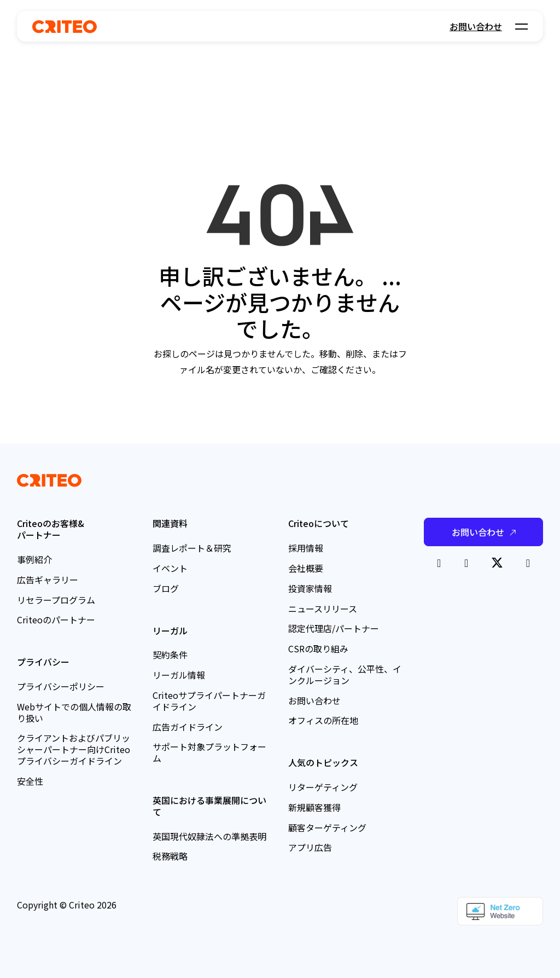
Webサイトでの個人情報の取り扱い (74, 712)
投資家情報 (310, 588)
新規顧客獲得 (314, 807)
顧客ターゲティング (327, 827)
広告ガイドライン (188, 727)
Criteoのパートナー (56, 620)
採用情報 (306, 548)
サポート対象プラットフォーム (209, 752)
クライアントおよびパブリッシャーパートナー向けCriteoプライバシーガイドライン (74, 749)
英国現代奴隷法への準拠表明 (209, 836)
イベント (170, 568)
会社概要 (306, 568)
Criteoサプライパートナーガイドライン (209, 701)
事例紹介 (34, 559)
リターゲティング (323, 787)
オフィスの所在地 (323, 720)
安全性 (30, 781)
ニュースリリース (323, 609)
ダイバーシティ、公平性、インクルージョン (345, 675)
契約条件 (170, 655)
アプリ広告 (310, 847)
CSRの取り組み (318, 649)
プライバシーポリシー (61, 686)
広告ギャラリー (48, 580)
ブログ (166, 588)
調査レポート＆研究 (192, 548)
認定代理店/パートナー (334, 628)
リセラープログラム (56, 600)
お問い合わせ (476, 26)
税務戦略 (170, 856)
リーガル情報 (179, 675)
